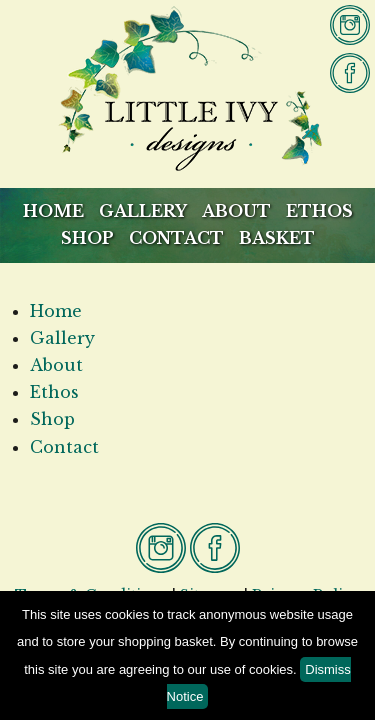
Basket (277, 238)
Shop (87, 238)
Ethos (319, 211)
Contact (176, 238)
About (236, 211)
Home (53, 211)
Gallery (143, 211)
